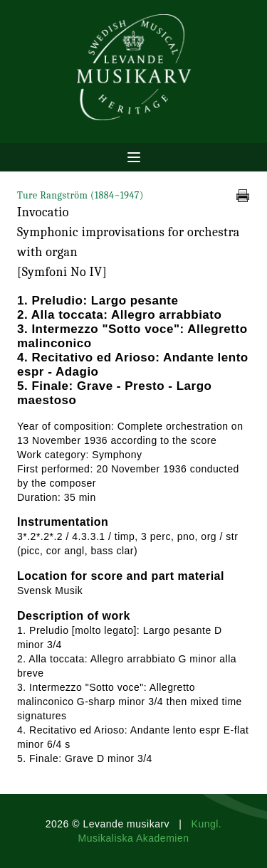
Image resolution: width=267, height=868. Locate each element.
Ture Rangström (80, 195)
